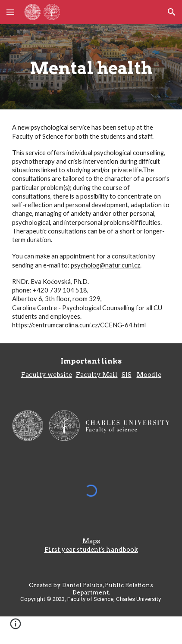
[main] (91, 67)
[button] (10, 12)
